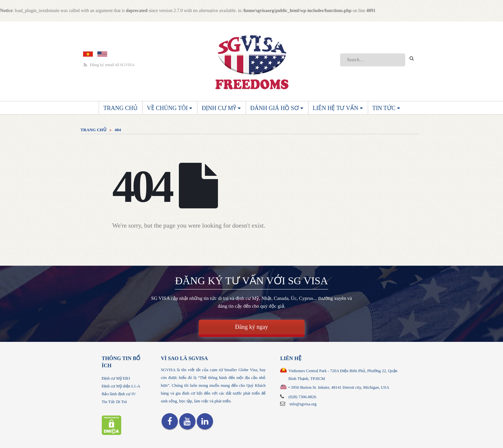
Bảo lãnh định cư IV (119, 394)
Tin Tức (384, 108)
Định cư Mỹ (219, 108)
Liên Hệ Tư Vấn (336, 108)
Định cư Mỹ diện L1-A (121, 386)
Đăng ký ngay (252, 327)
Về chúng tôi (167, 108)
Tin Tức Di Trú (114, 402)
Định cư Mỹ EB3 (116, 378)
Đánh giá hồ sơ (274, 108)
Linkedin (205, 421)
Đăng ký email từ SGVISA (109, 65)
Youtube (187, 421)
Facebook (170, 421)
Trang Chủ (120, 108)
